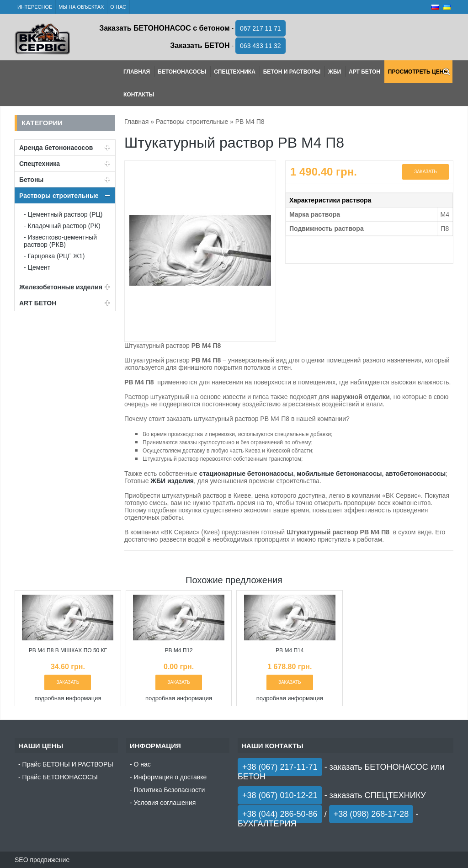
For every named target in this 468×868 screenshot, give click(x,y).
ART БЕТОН (38, 303)
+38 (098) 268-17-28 (371, 814)
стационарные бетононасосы (246, 474)
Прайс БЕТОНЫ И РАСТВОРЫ (68, 764)
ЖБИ (335, 72)
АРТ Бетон (364, 72)
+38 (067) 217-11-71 (280, 767)
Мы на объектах (81, 7)
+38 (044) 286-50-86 (280, 814)
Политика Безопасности (170, 790)
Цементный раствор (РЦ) (65, 214)
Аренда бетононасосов (56, 148)
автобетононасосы (415, 474)
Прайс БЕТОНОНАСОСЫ (60, 777)
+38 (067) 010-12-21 (280, 795)
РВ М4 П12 (178, 650)
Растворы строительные (59, 196)
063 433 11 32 (261, 46)
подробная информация (68, 698)
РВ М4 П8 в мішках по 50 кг (68, 650)
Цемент (39, 267)
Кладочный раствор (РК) (64, 226)
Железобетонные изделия (61, 287)
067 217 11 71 (261, 28)
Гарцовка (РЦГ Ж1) (56, 256)
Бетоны (31, 180)
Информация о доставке (170, 777)
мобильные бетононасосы (339, 474)
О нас (118, 7)
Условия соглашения (165, 803)
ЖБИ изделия (172, 481)
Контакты (139, 95)
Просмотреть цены (418, 72)
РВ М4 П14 (290, 650)
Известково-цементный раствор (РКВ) (60, 241)
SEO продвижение (42, 860)
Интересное (35, 7)
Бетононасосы (182, 72)
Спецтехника (235, 72)
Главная (137, 72)
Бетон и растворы (292, 72)
